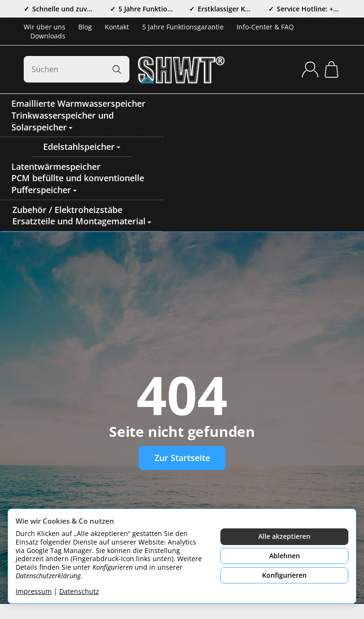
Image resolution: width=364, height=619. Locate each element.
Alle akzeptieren (284, 536)
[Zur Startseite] (182, 69)
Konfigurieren (284, 575)
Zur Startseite (182, 458)
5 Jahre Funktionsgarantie (183, 27)
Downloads (48, 36)
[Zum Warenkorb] (332, 69)
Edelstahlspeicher (82, 147)
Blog (85, 27)
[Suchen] (77, 69)
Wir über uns (45, 27)
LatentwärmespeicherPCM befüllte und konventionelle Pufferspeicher (78, 178)
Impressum (34, 591)
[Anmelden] (310, 69)
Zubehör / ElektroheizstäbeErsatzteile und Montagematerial (82, 216)
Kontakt (117, 27)
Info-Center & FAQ (265, 27)
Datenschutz (79, 591)
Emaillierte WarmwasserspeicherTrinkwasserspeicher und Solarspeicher (78, 115)
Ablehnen (285, 556)
